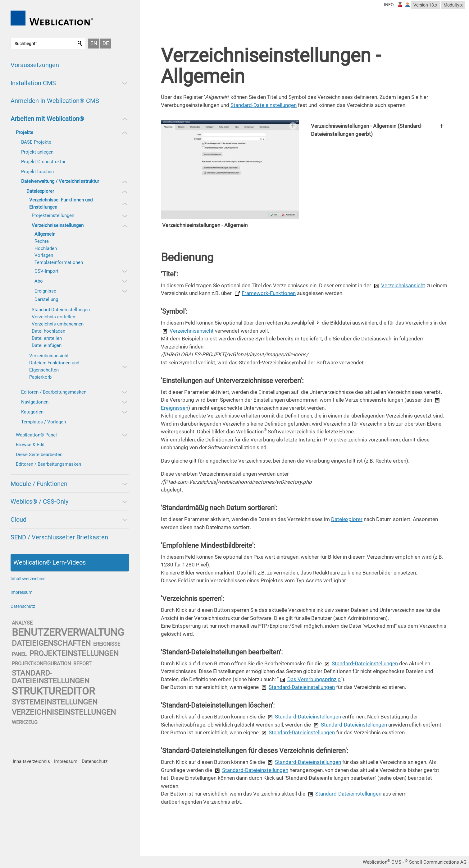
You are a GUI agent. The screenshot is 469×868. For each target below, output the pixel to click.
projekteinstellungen (74, 653)
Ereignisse (45, 291)
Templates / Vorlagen (43, 422)
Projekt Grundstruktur (43, 162)
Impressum (21, 592)
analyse (22, 623)
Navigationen (35, 402)
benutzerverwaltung (68, 632)
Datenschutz (23, 606)
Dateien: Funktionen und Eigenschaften (54, 366)
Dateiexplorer (40, 191)
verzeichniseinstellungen (64, 712)
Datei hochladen (48, 331)
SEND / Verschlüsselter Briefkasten (59, 537)
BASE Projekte (36, 142)
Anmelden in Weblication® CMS (55, 101)
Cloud (18, 519)
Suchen (80, 44)
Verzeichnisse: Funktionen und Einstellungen (61, 203)
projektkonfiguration (41, 664)
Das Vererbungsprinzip (314, 687)
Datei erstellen (47, 338)
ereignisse (107, 644)
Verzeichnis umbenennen (58, 324)
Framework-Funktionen (269, 301)
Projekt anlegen (37, 152)
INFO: (389, 5)
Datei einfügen (47, 345)
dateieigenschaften (51, 643)
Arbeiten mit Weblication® (47, 119)
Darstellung (46, 299)
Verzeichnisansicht (49, 356)
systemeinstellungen (55, 702)
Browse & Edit (30, 445)
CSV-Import (46, 271)
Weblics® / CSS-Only (39, 501)
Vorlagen (44, 255)
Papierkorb (40, 377)
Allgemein (45, 234)
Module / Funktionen (39, 484)
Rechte (42, 241)
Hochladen (46, 248)
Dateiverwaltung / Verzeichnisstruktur (60, 181)
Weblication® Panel (36, 435)
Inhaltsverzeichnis (28, 579)
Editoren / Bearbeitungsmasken (54, 392)
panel (19, 654)
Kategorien (32, 412)
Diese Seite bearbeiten (39, 455)
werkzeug (25, 722)
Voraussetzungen (35, 65)
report (82, 664)
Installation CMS (33, 83)
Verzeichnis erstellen (53, 317)
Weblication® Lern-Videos (50, 562)
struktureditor (53, 691)
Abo (39, 281)
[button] (124, 83)
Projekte (25, 132)
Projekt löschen (37, 172)
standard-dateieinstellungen (51, 677)
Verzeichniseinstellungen (58, 225)
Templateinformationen (59, 262)
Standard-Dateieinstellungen (61, 310)
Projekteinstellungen (53, 215)
